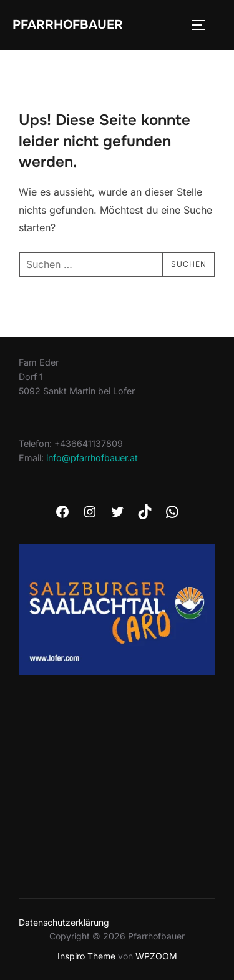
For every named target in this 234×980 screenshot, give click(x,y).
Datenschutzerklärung (64, 922)
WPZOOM (156, 956)
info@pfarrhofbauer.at (92, 458)
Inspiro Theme (86, 956)
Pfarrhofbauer (68, 25)
